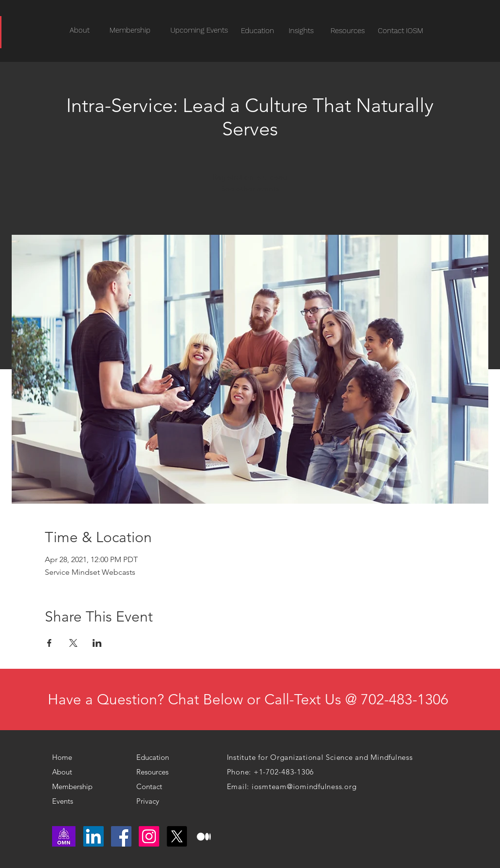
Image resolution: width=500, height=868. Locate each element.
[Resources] (348, 31)
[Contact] (156, 787)
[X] (177, 836)
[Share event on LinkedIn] (97, 643)
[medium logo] (204, 836)
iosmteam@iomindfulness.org (304, 786)
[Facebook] (121, 836)
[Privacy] (152, 801)
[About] (68, 772)
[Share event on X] (73, 643)
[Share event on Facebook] (49, 643)
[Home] (66, 757)
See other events (250, 189)
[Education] (258, 31)
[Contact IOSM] (400, 31)
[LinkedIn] (93, 836)
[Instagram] (149, 836)
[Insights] (301, 31)
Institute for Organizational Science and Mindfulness (320, 757)
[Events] (81, 801)
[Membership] (76, 787)
